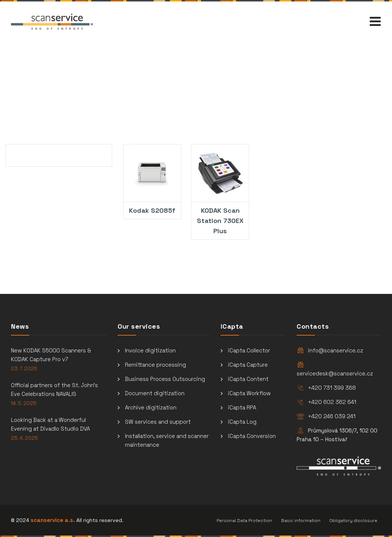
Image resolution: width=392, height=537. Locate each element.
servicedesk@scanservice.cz (335, 373)
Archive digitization (151, 407)
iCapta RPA (242, 407)
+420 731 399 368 (332, 388)
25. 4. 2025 (24, 438)
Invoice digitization (150, 350)
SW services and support (158, 422)
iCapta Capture (248, 365)
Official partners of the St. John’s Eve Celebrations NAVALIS (54, 389)
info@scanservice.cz (336, 350)
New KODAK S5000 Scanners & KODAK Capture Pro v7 (51, 355)
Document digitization (155, 393)
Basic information (301, 521)
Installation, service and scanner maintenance (167, 440)
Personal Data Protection (244, 521)
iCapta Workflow (249, 393)
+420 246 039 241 (332, 416)
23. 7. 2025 (24, 369)
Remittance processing (155, 365)
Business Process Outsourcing (165, 379)
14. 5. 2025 (24, 403)
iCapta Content (248, 379)
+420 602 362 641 (332, 402)
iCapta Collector (249, 350)
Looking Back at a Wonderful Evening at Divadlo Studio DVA (50, 424)
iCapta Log (242, 422)
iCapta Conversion (252, 436)
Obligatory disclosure (353, 521)
